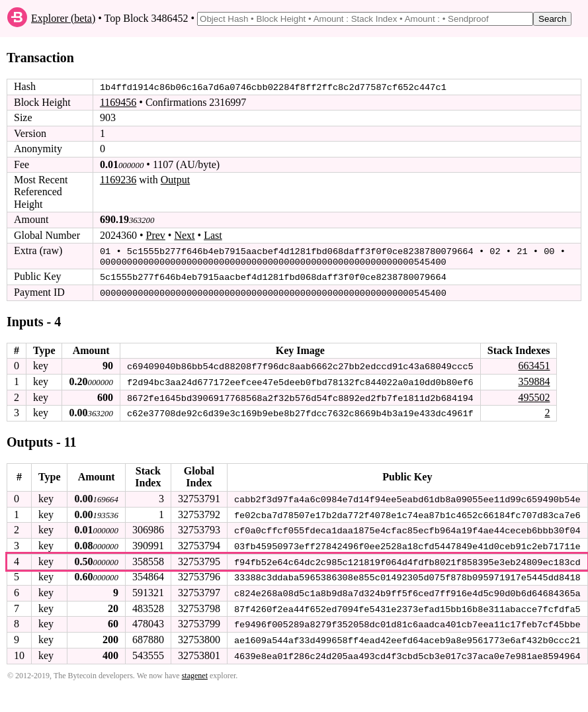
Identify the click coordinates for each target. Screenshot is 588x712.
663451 (534, 364)
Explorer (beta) (63, 18)
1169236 (118, 180)
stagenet (195, 670)
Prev (156, 235)
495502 (534, 395)
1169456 (118, 102)
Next (184, 235)
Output (175, 180)
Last (213, 235)
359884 (534, 379)
